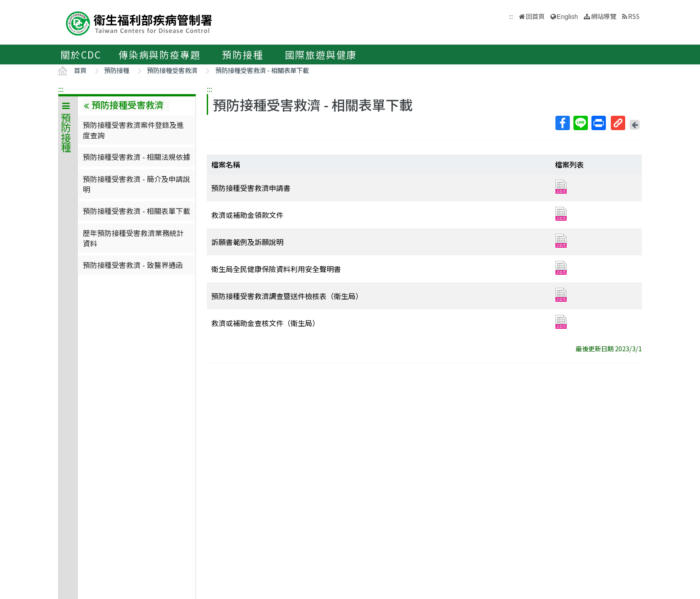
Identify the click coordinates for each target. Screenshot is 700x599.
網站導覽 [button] (604, 16)
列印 (598, 123)
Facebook (562, 123)
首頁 (80, 70)
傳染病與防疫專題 (159, 54)
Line (580, 123)
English (567, 17)
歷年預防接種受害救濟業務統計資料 (133, 238)
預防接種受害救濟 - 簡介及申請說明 (136, 184)
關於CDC (81, 54)
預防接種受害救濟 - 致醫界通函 (133, 265)
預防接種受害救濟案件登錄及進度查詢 (133, 130)
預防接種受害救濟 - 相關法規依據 (136, 157)
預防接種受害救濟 (172, 70)
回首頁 (535, 16)
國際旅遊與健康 (321, 54)
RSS (634, 16)
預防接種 (243, 54)
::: (61, 89)
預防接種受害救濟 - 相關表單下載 (262, 70)
